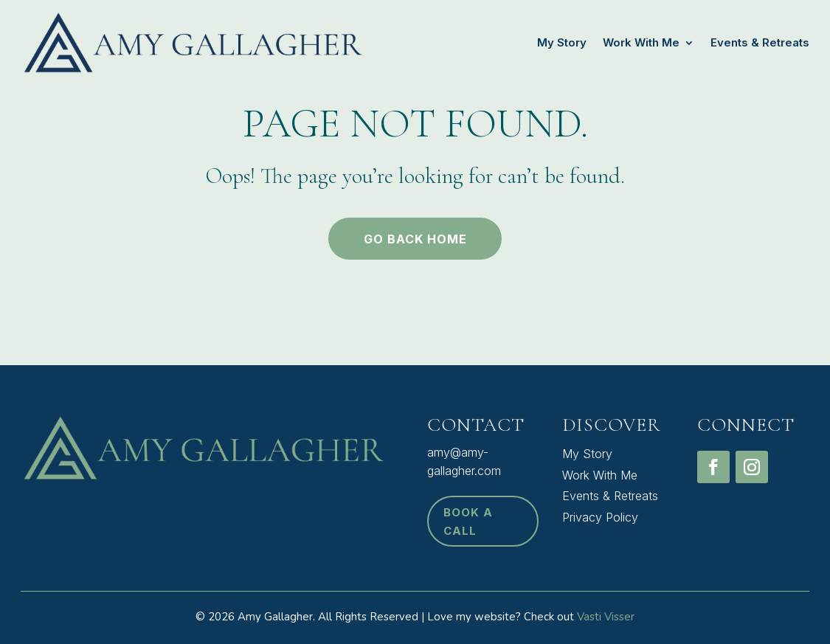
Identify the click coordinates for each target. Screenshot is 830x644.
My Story (562, 42)
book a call (468, 522)
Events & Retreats (760, 42)
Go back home (415, 239)
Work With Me (641, 42)
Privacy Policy (600, 517)
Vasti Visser (606, 617)
